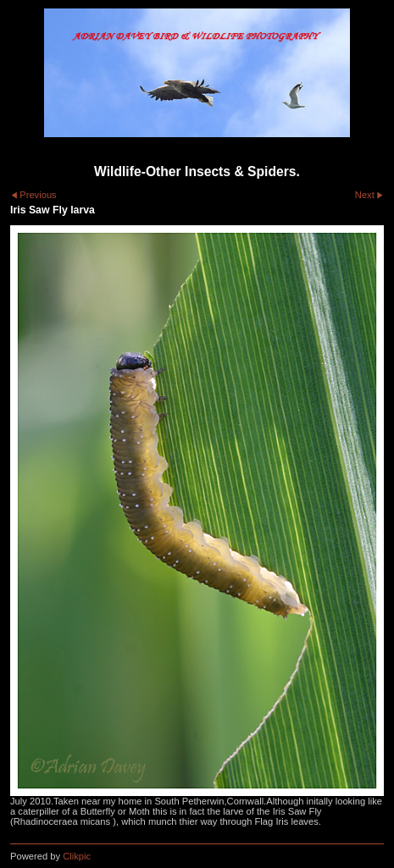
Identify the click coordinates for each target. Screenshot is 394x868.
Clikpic (77, 856)
